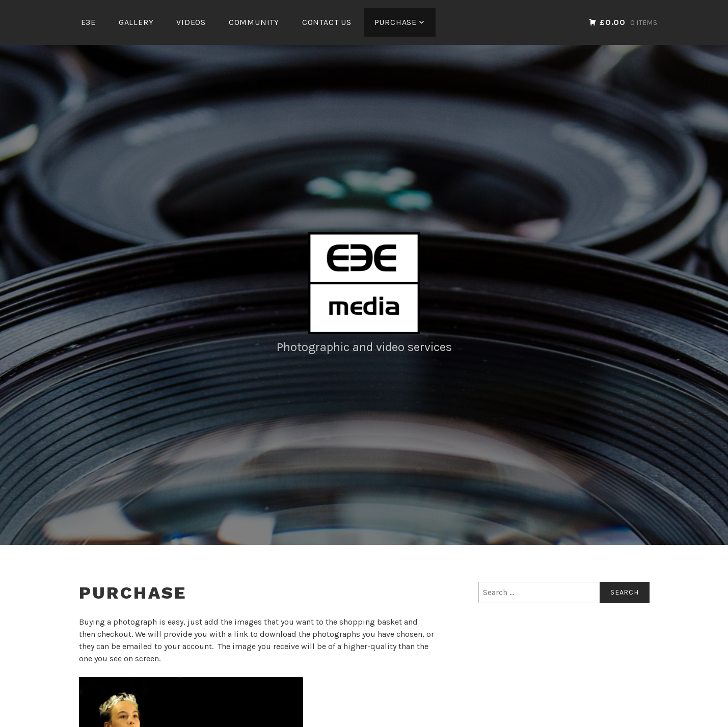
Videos (191, 22)
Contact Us (327, 22)
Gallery (136, 22)
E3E (88, 22)
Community (254, 22)
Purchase (396, 22)
